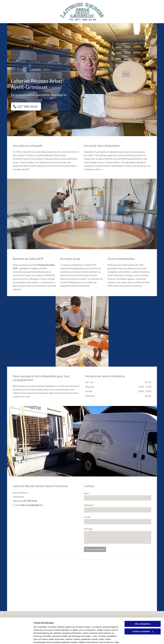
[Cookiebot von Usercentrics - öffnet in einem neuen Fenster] (17, 639)
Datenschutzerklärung (63, 632)
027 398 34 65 (30, 501)
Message (88, 529)
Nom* (87, 493)
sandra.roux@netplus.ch (31, 505)
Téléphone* (89, 505)
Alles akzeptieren (143, 610)
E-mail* (87, 517)
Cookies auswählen (43, 639)
